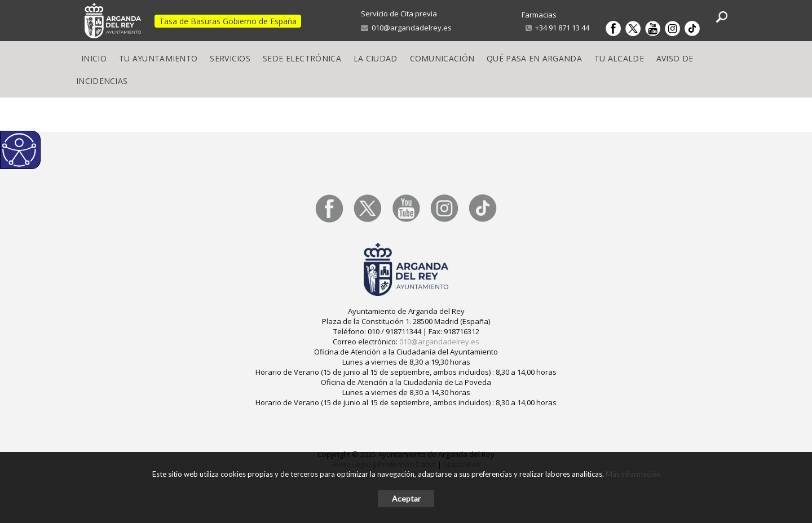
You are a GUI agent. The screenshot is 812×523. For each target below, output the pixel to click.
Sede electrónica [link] (302, 58)
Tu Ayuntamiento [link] (158, 58)
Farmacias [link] (539, 15)
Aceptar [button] (406, 498)
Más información (633, 474)
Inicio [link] (94, 58)
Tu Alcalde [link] (619, 58)
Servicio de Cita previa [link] (399, 14)
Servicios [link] (230, 58)
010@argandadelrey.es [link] (406, 28)
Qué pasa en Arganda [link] (534, 58)
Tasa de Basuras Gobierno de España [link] (228, 21)
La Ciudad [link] (376, 58)
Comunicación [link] (442, 58)
